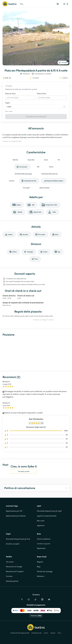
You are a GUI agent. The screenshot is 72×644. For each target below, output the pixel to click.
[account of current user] (66, 4)
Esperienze (41, 548)
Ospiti (7, 103)
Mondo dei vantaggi (45, 571)
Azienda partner (12, 581)
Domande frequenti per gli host (18, 539)
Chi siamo (10, 562)
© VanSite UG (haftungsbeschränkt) (20, 633)
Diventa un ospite (13, 544)
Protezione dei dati (37, 633)
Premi (59, 633)
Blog (39, 567)
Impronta (53, 633)
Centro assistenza (44, 539)
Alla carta (41, 521)
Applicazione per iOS (14, 511)
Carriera (9, 576)
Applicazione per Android (16, 516)
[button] (58, 4)
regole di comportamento (47, 516)
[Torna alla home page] (10, 4)
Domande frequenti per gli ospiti (49, 511)
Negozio (40, 562)
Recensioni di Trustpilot (15, 571)
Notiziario (41, 576)
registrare (41, 525)
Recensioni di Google (14, 567)
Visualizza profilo (24, 471)
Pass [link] (22, 4)
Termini (46, 633)
